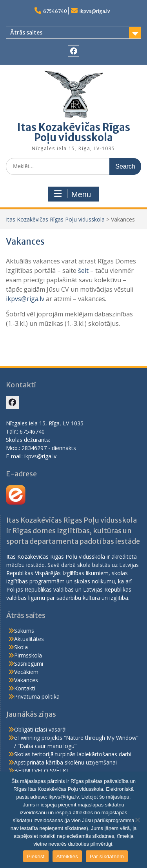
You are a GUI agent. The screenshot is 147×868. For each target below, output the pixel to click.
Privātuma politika (37, 696)
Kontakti (25, 688)
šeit (83, 271)
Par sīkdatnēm (107, 856)
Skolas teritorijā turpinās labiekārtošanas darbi (73, 754)
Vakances (26, 680)
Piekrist (36, 856)
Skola (21, 647)
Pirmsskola (28, 655)
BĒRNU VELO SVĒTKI (41, 771)
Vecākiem (26, 672)
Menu (73, 194)
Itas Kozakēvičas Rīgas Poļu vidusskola (74, 132)
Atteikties (67, 856)
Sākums (24, 631)
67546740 (55, 11)
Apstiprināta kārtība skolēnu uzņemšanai (65, 762)
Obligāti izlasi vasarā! (40, 729)
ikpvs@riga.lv (95, 11)
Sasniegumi (29, 664)
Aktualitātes (29, 639)
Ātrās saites (26, 33)
